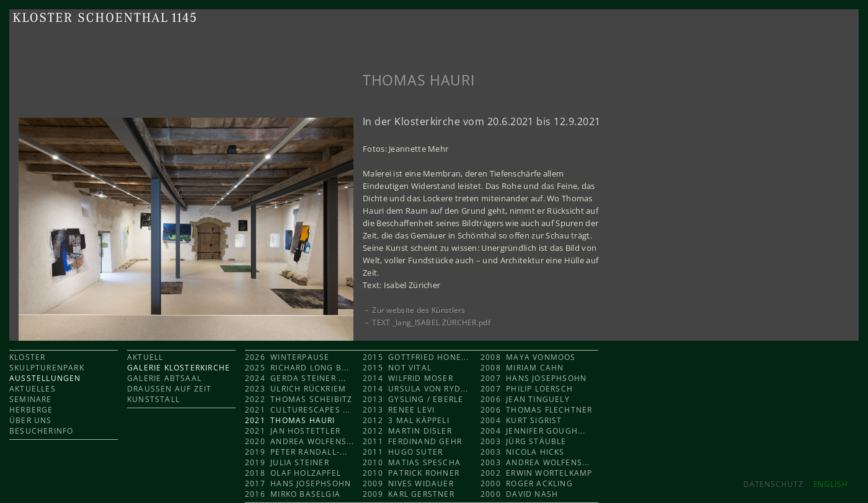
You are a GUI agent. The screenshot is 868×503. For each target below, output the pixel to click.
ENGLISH (831, 484)
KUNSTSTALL (153, 399)
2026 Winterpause (289, 357)
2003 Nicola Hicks (523, 452)
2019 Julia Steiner (287, 462)
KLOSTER (27, 357)
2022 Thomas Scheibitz (299, 399)
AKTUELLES (33, 389)
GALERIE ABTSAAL (164, 378)
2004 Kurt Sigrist (521, 420)
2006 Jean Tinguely (525, 399)
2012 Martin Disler (407, 431)
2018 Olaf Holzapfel (293, 473)
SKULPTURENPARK (47, 368)
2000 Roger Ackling (527, 483)
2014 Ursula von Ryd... (416, 389)
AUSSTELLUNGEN (45, 378)
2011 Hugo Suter (403, 452)
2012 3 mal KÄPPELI (406, 420)
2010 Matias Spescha (412, 462)
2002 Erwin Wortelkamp (536, 473)
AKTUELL (145, 357)
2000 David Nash (519, 494)
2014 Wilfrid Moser (408, 378)
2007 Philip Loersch (527, 389)
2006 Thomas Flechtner (536, 410)
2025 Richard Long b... (297, 368)
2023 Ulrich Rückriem (295, 389)
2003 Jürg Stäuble (524, 441)
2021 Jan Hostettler (293, 431)
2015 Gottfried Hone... (416, 357)
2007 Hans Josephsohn (534, 378)
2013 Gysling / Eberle (413, 399)
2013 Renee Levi (399, 410)
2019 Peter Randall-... (296, 452)
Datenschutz (773, 484)
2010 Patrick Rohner (411, 473)
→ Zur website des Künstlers (414, 310)
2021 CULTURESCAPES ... (298, 410)
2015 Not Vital (397, 368)
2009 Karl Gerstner (409, 494)
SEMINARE (31, 399)
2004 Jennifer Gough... (533, 431)
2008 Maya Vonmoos (528, 357)
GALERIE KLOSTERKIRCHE (179, 368)
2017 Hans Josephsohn (298, 483)
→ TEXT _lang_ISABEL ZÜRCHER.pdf (427, 322)
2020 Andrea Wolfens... (300, 441)
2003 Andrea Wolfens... (535, 462)
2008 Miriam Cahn (522, 368)
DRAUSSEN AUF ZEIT (169, 389)
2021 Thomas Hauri (290, 420)
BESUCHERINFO (41, 431)
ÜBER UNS (31, 420)
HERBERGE (31, 410)
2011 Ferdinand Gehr (412, 441)
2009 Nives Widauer (408, 483)
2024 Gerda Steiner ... (296, 378)
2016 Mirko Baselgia (293, 494)
